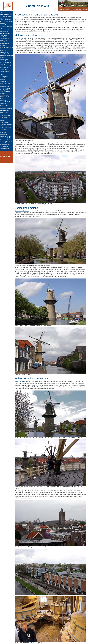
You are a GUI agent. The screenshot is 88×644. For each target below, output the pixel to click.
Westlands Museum (6, 18)
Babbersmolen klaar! (6, 32)
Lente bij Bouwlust (6, 117)
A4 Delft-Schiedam (6, 150)
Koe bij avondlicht (5, 133)
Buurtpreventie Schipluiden (8, 63)
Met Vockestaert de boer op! (8, 119)
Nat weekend (4, 28)
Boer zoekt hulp (5, 23)
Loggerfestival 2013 (6, 69)
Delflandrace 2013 (6, 40)
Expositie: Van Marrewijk (7, 88)
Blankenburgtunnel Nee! (7, 148)
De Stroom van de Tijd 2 (7, 107)
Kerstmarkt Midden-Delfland (8, 15)
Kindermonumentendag (7, 44)
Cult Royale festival (6, 143)
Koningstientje (4, 98)
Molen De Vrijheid (24, 371)
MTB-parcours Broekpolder (8, 20)
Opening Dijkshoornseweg (8, 42)
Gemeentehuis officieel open (8, 141)
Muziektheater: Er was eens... (9, 25)
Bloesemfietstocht (5, 100)
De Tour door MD (5, 80)
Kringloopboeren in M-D (7, 59)
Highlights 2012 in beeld (7, 140)
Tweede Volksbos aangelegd (8, 124)
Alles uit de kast (5, 73)
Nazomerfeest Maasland (7, 61)
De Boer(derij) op (5, 104)
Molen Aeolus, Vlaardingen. (30, 629)
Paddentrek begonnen (7, 110)
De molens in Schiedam (26, 206)
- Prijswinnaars (5, 45)
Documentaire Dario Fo (7, 52)
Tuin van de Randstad (7, 30)
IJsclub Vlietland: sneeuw (7, 145)
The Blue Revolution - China (8, 66)
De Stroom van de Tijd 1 (7, 138)
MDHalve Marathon (6, 134)
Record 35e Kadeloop (6, 68)
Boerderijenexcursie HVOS (8, 86)
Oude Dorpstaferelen (6, 146)
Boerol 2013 (4, 75)
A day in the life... (5, 85)
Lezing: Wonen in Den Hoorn (8, 27)
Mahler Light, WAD (6, 129)
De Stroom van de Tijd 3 (7, 83)
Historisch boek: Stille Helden (9, 21)
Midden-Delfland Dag (6, 76)
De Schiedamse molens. (29, 630)
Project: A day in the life (7, 97)
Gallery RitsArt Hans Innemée (9, 47)
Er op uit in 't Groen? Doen (8, 128)
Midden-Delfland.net (27, 641)
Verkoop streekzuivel (6, 78)
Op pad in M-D (5, 64)
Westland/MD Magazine (7, 116)
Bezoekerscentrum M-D (7, 33)
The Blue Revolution (6, 105)
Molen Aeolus (23, 38)
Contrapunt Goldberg (6, 37)
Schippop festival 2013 (7, 71)
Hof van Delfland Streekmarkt (9, 56)
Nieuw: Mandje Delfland (7, 102)
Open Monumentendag (7, 49)
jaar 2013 (3, 13)
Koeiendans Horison (6, 112)
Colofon (36, 641)
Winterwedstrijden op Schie (8, 136)
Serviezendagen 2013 (7, 39)
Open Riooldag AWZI (6, 81)
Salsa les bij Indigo (6, 35)
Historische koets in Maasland (9, 16)
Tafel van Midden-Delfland (8, 54)
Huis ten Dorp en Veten (7, 131)
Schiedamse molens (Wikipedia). (32, 632)
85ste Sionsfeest (5, 51)
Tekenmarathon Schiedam (8, 114)
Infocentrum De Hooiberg (7, 92)
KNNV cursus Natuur (6, 122)
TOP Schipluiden (5, 93)
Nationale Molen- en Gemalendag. (32, 627)
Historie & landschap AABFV (8, 109)
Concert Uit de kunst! (6, 126)
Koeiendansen (5, 121)
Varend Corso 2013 (6, 57)
